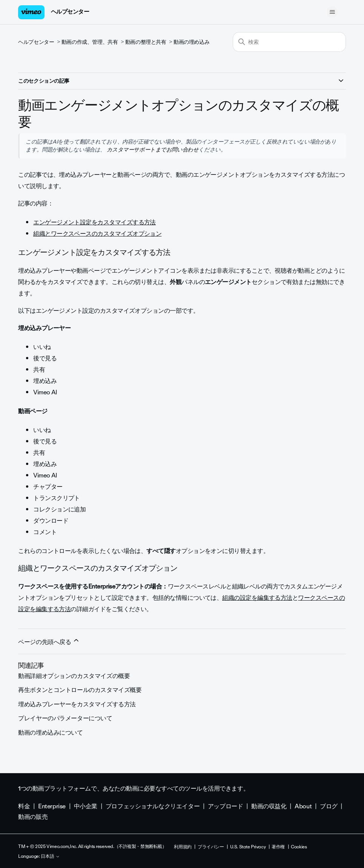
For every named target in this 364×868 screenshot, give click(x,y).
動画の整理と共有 (146, 42)
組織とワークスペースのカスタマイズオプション (97, 234)
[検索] (289, 42)
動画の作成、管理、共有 (90, 42)
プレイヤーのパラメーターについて (65, 718)
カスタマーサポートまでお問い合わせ (152, 150)
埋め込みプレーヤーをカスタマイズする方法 (77, 704)
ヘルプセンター (70, 12)
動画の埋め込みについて (50, 733)
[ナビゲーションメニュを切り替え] (333, 12)
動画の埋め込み (191, 42)
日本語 (50, 857)
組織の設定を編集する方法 (257, 598)
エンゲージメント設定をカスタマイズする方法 (94, 222)
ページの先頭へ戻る (49, 642)
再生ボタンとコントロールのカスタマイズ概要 (80, 690)
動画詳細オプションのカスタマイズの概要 (74, 676)
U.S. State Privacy (248, 847)
